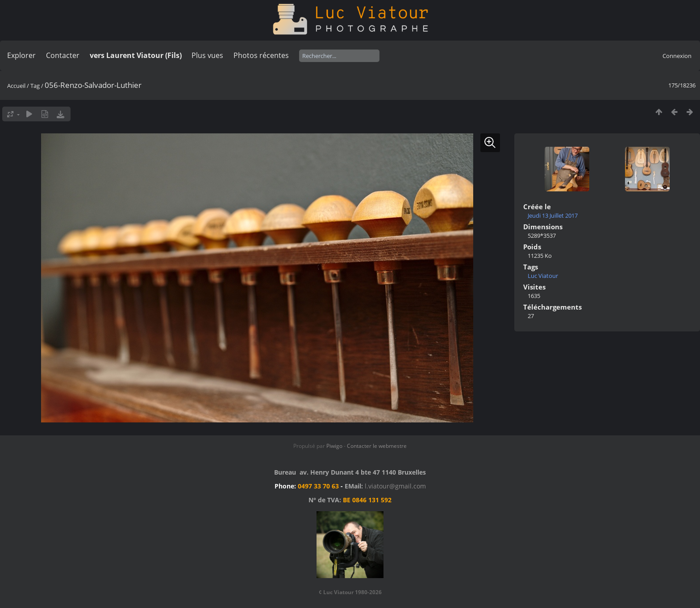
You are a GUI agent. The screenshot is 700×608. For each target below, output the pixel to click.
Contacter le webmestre (377, 446)
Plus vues (207, 55)
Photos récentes (261, 55)
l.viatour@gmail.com (395, 486)
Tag (35, 86)
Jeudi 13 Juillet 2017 (553, 215)
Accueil (16, 86)
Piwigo (334, 446)
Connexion (677, 56)
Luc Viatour (543, 276)
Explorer (21, 55)
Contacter (63, 55)
